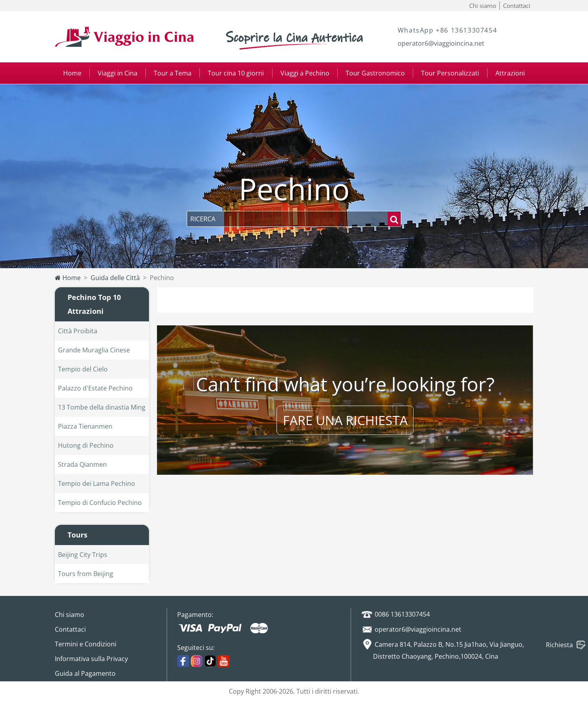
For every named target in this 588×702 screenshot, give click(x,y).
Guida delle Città (115, 278)
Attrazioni (510, 73)
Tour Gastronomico (375, 73)
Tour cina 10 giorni (236, 73)
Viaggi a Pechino (305, 73)
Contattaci (517, 6)
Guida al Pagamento (85, 673)
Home (72, 73)
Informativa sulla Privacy (91, 659)
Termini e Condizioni (86, 644)
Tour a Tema (173, 73)
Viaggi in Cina (118, 73)
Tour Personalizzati (450, 73)
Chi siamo (483, 6)
